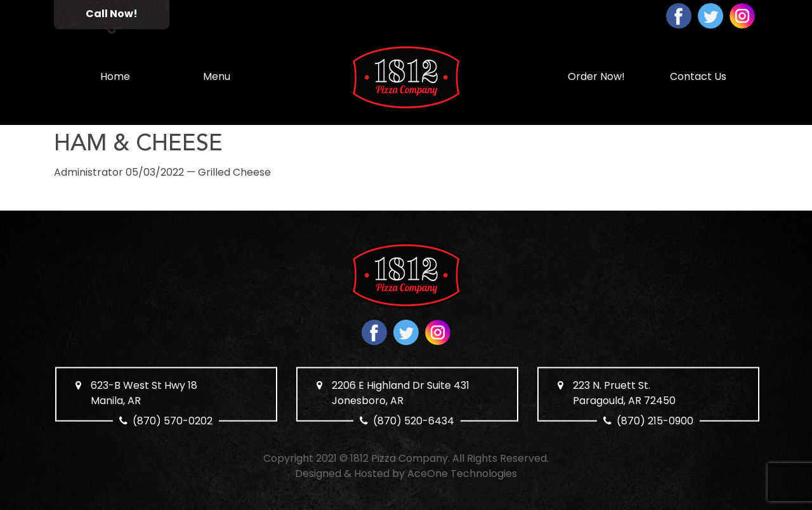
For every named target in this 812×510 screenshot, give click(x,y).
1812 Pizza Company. (400, 458)
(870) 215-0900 (655, 421)
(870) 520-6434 (414, 421)
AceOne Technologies (462, 474)
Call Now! (112, 14)
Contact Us (698, 76)
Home (115, 76)
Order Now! (596, 76)
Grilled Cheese (234, 172)
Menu (217, 76)
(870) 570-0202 (173, 421)
